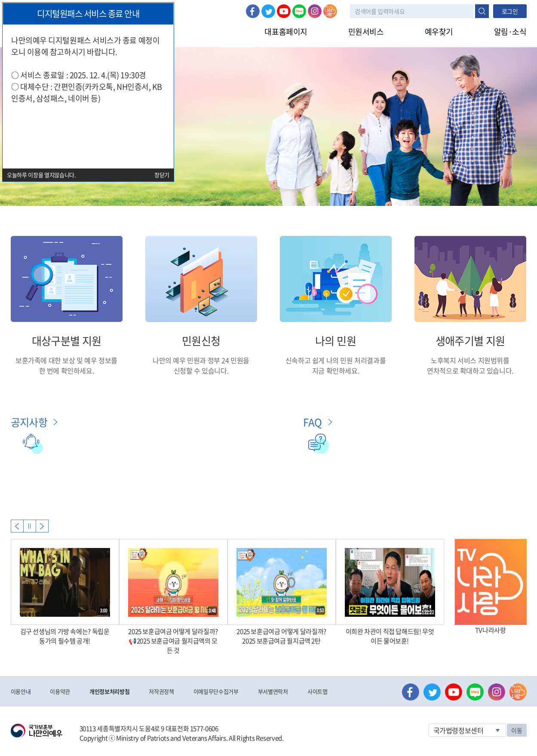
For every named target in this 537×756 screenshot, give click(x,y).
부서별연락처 (273, 691)
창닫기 (162, 175)
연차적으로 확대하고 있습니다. (470, 370)
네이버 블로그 (299, 11)
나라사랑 (330, 11)
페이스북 (253, 11)
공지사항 (29, 422)
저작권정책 (161, 691)
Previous (17, 526)
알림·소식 (510, 32)
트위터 (268, 11)
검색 (482, 11)
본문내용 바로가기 (0, 0)
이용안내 (21, 691)
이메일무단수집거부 (216, 691)
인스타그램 (315, 11)
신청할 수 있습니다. (201, 370)
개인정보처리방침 (109, 691)
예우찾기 (439, 32)
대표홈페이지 (286, 32)
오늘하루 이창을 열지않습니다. (41, 175)
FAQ (313, 422)
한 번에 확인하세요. (67, 370)
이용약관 (60, 691)
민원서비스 (366, 32)
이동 (517, 730)
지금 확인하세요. (336, 370)
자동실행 (30, 526)
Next (42, 526)
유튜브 (284, 11)
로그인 (510, 11)
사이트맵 (318, 691)
